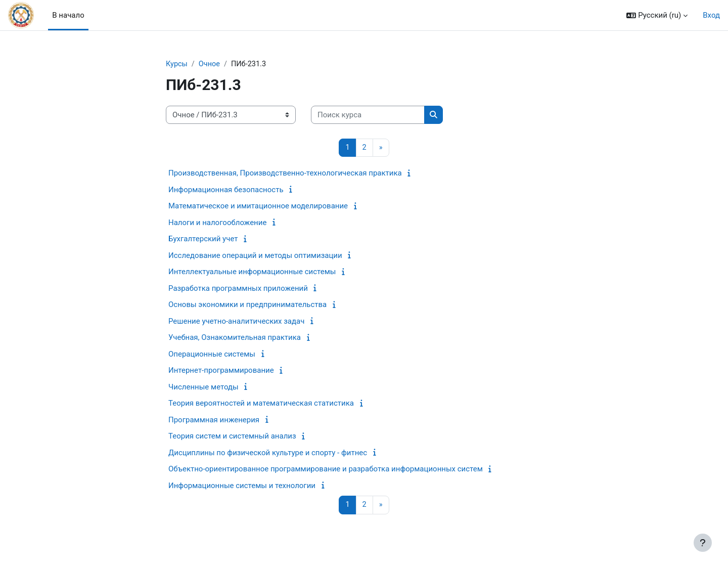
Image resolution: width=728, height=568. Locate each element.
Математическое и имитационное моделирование (258, 207)
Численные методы (203, 387)
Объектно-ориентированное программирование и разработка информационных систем (326, 470)
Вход (711, 15)
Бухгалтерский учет (203, 240)
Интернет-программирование (221, 371)
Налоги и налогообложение (217, 223)
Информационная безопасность (226, 190)
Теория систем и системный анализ (232, 437)
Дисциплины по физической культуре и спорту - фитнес (268, 453)
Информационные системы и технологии (242, 486)
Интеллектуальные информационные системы (252, 273)
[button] (657, 15)
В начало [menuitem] (68, 15)
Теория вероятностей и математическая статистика (261, 404)
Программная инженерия (214, 420)
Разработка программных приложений (238, 289)
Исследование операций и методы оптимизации (255, 256)
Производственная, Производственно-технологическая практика (285, 174)
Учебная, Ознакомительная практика (235, 338)
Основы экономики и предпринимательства (247, 305)
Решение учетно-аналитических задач (236, 322)
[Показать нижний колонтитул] (703, 543)
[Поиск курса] (368, 116)
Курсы (177, 64)
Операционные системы (212, 355)
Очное (211, 64)
